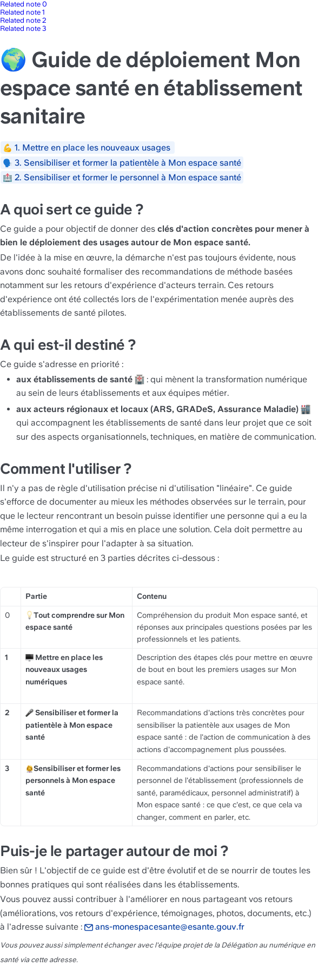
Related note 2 (23, 20)
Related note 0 (24, 4)
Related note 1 (22, 12)
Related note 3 (23, 28)
